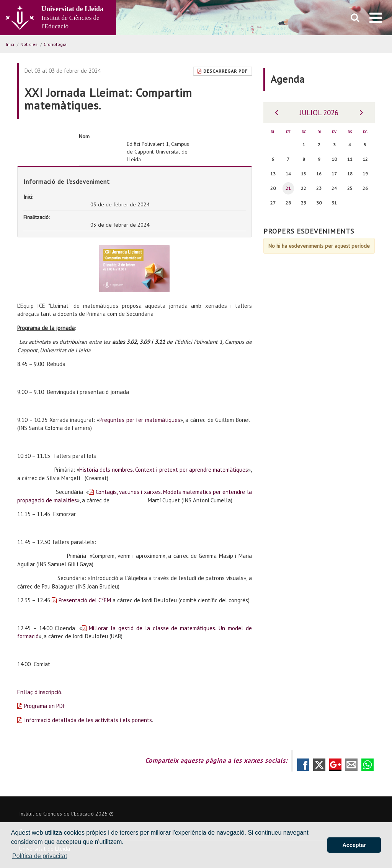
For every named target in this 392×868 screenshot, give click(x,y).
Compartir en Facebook (303, 765)
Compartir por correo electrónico (351, 765)
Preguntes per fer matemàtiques (140, 420)
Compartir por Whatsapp (367, 765)
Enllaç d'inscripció (39, 692)
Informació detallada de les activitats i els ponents (88, 720)
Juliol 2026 (319, 113)
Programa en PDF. (45, 706)
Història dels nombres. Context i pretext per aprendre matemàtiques (163, 470)
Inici (10, 44)
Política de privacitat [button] (40, 856)
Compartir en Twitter (319, 765)
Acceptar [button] (354, 845)
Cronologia (55, 44)
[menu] (376, 18)
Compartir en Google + (335, 765)
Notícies (29, 44)
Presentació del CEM (85, 600)
